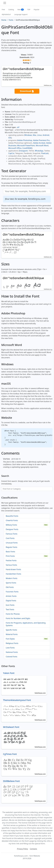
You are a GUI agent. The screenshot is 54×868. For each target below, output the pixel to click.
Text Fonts (10, 609)
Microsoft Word (42, 145)
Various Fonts (11, 565)
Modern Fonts (12, 578)
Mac (35, 135)
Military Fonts (11, 525)
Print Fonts (10, 556)
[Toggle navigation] (5, 3)
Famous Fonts (12, 534)
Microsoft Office (15, 148)
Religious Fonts (12, 643)
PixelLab (45, 153)
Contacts (33, 849)
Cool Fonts (10, 538)
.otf (18, 127)
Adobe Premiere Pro (41, 140)
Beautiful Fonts (12, 516)
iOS (10, 138)
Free (3, 10)
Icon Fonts (10, 605)
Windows (28, 135)
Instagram (24, 151)
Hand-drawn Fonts (13, 569)
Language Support (21, 14)
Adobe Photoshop (25, 140)
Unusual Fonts (12, 543)
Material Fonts (12, 634)
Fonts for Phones (13, 614)
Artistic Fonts (11, 596)
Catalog (11, 10)
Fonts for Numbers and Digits (18, 618)
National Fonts (12, 652)
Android (46, 135)
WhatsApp (39, 151)
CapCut (11, 153)
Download (27, 91)
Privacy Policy (23, 849)
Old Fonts (10, 587)
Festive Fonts (11, 560)
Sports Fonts (11, 583)
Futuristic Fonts (12, 592)
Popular (37, 10)
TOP (29, 10)
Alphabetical (6, 14)
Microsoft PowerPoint (26, 145)
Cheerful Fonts (12, 520)
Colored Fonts (12, 657)
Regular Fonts (12, 547)
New (21, 10)
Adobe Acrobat (39, 143)
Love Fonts (10, 648)
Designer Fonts (12, 529)
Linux (39, 135)
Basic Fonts (10, 552)
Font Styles (10, 639)
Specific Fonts (11, 630)
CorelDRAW (27, 148)
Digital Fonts (11, 601)
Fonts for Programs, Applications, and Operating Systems (26, 624)
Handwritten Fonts (13, 574)
